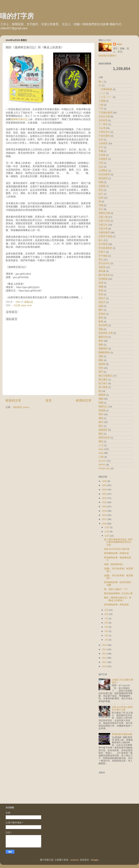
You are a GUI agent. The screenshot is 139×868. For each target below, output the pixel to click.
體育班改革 (104, 438)
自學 (101, 198)
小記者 (17, 305)
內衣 (101, 140)
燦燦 (101, 399)
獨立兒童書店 (105, 376)
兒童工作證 (104, 221)
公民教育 (103, 143)
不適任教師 (104, 136)
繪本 (101, 422)
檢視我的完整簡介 (108, 56)
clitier (119, 44)
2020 (105, 506)
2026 (105, 481)
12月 (107, 527)
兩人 (101, 82)
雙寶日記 (103, 407)
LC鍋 (101, 457)
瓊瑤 (101, 418)
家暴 (101, 294)
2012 (105, 658)
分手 (101, 147)
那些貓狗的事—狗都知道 (117, 553)
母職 (101, 182)
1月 (107, 640)
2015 (105, 645)
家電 (101, 291)
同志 (101, 190)
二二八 (102, 93)
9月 (107, 610)
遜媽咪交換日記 (19, 119)
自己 (101, 194)
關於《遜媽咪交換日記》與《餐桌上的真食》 (118, 599)
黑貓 (101, 329)
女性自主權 (104, 116)
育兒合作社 (104, 263)
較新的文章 (13, 400)
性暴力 (102, 252)
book (29, 305)
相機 (101, 287)
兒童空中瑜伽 (105, 236)
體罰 (101, 442)
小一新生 (103, 124)
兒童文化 (103, 225)
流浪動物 (103, 279)
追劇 (101, 306)
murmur (102, 461)
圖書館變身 (104, 352)
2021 (105, 502)
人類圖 (102, 101)
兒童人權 (103, 217)
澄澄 (101, 368)
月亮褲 (102, 155)
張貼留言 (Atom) (21, 407)
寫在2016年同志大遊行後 (117, 549)
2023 (105, 494)
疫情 (101, 283)
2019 (105, 511)
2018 (105, 515)
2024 (105, 490)
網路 (101, 360)
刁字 (101, 109)
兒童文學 (103, 229)
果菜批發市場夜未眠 (122, 734)
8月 (107, 614)
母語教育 (103, 178)
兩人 (101, 240)
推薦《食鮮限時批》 (114, 564)
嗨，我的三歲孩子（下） (117, 589)
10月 (107, 536)
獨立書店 (103, 380)
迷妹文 (102, 302)
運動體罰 (103, 349)
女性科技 (103, 120)
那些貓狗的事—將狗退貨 (117, 605)
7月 (107, 619)
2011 (105, 662)
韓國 (101, 403)
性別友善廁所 (105, 248)
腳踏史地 (103, 337)
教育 (101, 318)
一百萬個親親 (105, 89)
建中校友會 (104, 275)
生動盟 (102, 186)
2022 (105, 498)
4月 (107, 631)
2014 (105, 649)
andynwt (75, 860)
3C (100, 85)
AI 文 (101, 445)
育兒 (101, 260)
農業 (101, 341)
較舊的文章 (84, 400)
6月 (107, 623)
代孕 (101, 163)
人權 (101, 105)
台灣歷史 (103, 171)
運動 (101, 345)
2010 (105, 666)
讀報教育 (103, 430)
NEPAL (102, 465)
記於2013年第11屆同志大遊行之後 (122, 708)
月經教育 (103, 159)
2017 (105, 519)
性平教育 (103, 244)
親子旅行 (103, 383)
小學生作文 (104, 132)
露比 (101, 426)
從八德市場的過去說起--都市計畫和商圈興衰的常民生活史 (118, 542)
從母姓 (102, 314)
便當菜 (102, 267)
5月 (107, 627)
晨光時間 (103, 325)
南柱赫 (102, 271)
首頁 (48, 400)
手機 (101, 151)
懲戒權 (102, 410)
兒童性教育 (104, 233)
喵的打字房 (17, 16)
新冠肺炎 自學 (106, 333)
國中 (101, 310)
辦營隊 (102, 395)
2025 (105, 485)
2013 (105, 654)
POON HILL (104, 469)
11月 (107, 532)
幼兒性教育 (104, 174)
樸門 (101, 372)
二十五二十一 (105, 97)
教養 (101, 322)
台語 (101, 167)
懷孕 (101, 414)
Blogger (95, 860)
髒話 (101, 434)
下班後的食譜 (105, 113)
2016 (105, 524)
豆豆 (101, 209)
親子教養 (103, 387)
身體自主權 (104, 213)
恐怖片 (102, 298)
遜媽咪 (102, 364)
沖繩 (101, 205)
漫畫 (101, 356)
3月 (107, 635)
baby (23, 305)
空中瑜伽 (103, 256)
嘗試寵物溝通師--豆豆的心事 (118, 593)
